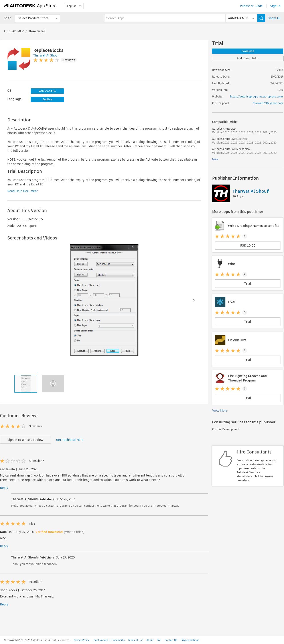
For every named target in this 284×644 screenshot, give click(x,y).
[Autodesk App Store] (30, 6)
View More (220, 411)
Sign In (275, 6)
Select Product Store (33, 18)
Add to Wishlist (248, 58)
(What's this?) (74, 532)
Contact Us (171, 640)
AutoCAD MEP (14, 31)
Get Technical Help (70, 440)
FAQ (159, 640)
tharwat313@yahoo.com (268, 103)
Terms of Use (136, 640)
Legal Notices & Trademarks (109, 640)
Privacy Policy (81, 640)
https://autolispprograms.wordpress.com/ (257, 96)
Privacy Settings (190, 640)
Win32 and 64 (47, 91)
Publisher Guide (251, 6)
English (74, 6)
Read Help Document (23, 191)
